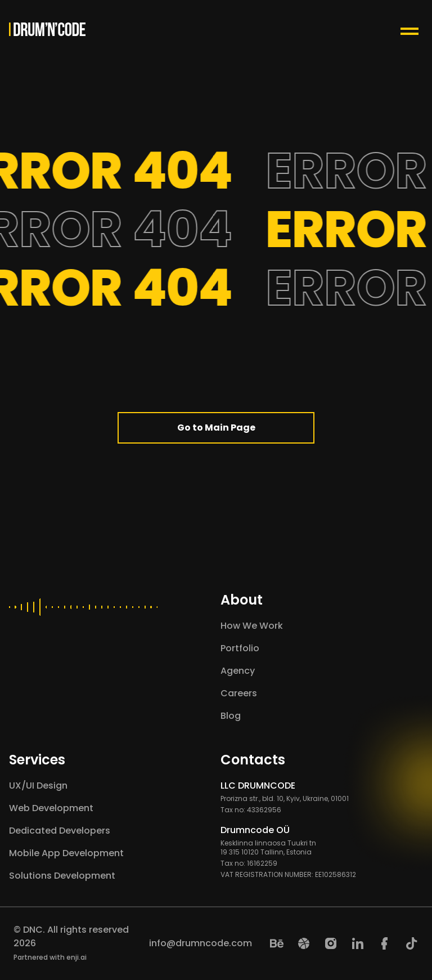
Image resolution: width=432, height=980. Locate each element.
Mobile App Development (66, 853)
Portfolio (240, 648)
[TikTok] (412, 943)
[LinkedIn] (358, 943)
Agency (238, 671)
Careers (239, 693)
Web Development (51, 808)
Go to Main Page (216, 428)
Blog (231, 716)
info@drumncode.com (201, 943)
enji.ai (76, 957)
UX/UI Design (38, 786)
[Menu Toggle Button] (412, 29)
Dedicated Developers (60, 831)
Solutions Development (62, 876)
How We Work (252, 626)
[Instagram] (331, 943)
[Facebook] (385, 943)
